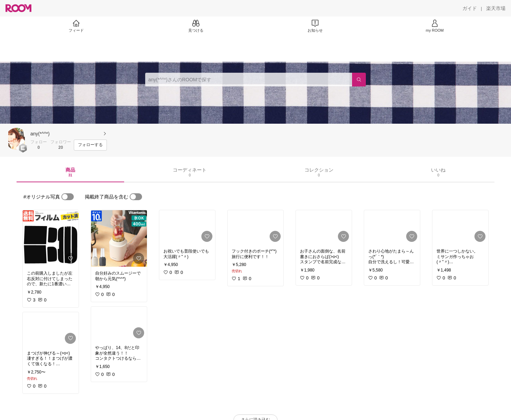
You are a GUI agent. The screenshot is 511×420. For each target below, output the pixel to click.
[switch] (68, 197)
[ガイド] (470, 8)
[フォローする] (90, 145)
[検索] (359, 80)
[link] (51, 238)
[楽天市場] (496, 8)
